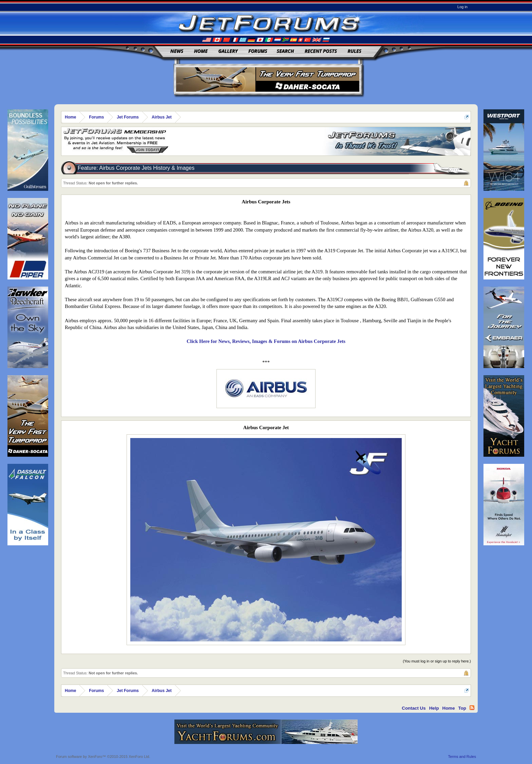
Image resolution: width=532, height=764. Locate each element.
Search (286, 51)
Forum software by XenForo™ (103, 757)
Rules (355, 51)
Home (201, 51)
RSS (472, 708)
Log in (462, 7)
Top (462, 708)
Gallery (228, 51)
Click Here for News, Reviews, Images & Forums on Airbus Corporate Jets (266, 341)
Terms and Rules (462, 757)
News (177, 51)
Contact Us (414, 708)
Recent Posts (321, 51)
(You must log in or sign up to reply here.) (437, 661)
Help (434, 708)
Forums (258, 51)
